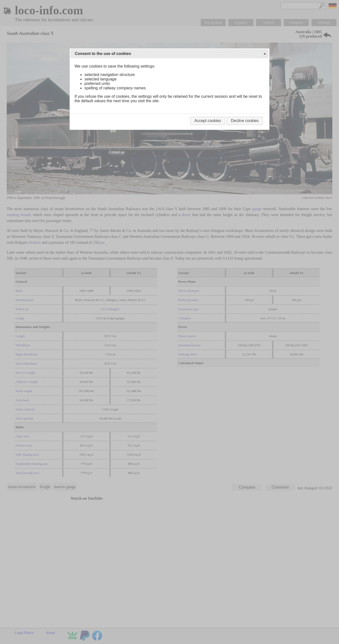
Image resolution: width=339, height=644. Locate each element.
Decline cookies (245, 121)
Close (264, 54)
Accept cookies (208, 121)
